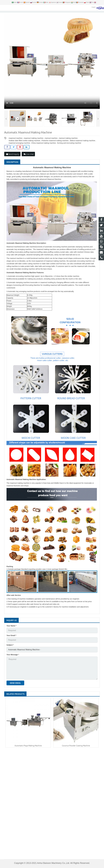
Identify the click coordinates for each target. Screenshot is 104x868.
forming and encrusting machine (69, 149)
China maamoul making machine (44, 149)
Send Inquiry (13, 160)
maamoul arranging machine (19, 149)
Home (27, 13)
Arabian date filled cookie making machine (24, 146)
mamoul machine (51, 144)
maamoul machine (16, 144)
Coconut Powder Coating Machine (76, 745)
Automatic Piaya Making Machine (28, 745)
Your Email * (11, 639)
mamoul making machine (68, 144)
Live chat (29, 160)
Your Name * (11, 630)
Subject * (10, 648)
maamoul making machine (34, 144)
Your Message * (13, 657)
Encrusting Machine (46, 13)
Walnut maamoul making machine (82, 146)
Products (34, 13)
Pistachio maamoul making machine (55, 146)
